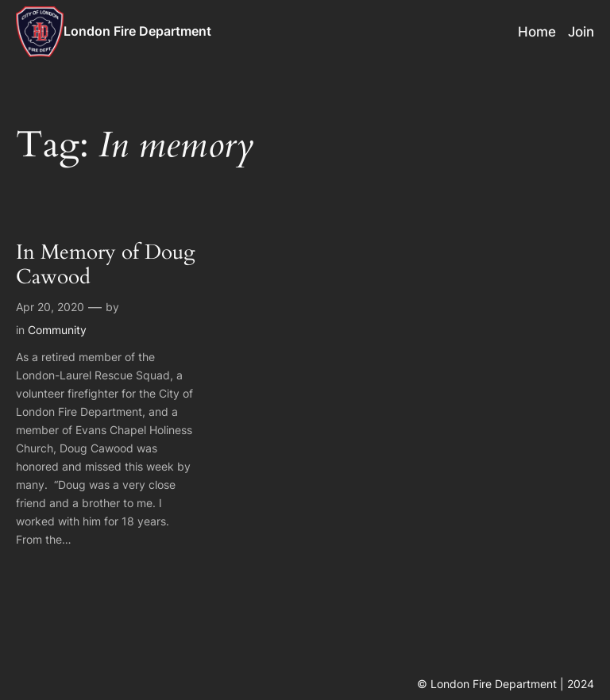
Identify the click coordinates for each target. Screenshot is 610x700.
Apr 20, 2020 (50, 307)
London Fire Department (137, 31)
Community (57, 330)
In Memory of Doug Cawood (106, 265)
